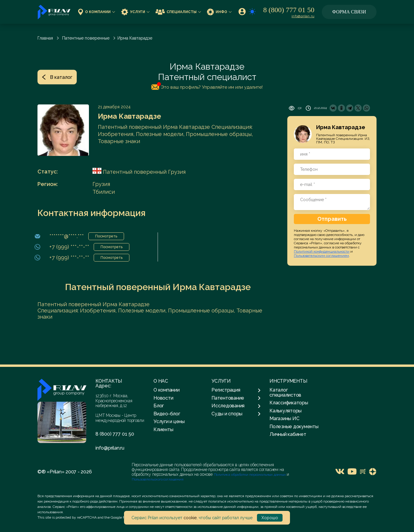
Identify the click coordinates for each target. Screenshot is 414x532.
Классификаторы (289, 403)
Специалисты (178, 12)
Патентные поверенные (86, 38)
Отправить (332, 219)
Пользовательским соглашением (321, 256)
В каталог (57, 77)
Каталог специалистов (285, 392)
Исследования (236, 406)
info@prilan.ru (303, 16)
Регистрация (236, 390)
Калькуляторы (286, 411)
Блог (159, 406)
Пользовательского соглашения (158, 479)
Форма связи (349, 12)
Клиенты (163, 429)
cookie (190, 518)
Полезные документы (294, 427)
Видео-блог (167, 414)
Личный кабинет (288, 434)
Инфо (219, 12)
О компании (97, 12)
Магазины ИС (284, 418)
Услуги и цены (169, 421)
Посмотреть (106, 236)
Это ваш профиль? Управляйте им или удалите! (207, 86)
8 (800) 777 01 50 (289, 10)
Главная (45, 38)
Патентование (236, 398)
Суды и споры (236, 414)
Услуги (135, 12)
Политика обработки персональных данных (250, 475)
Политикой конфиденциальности (322, 251)
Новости (163, 398)
